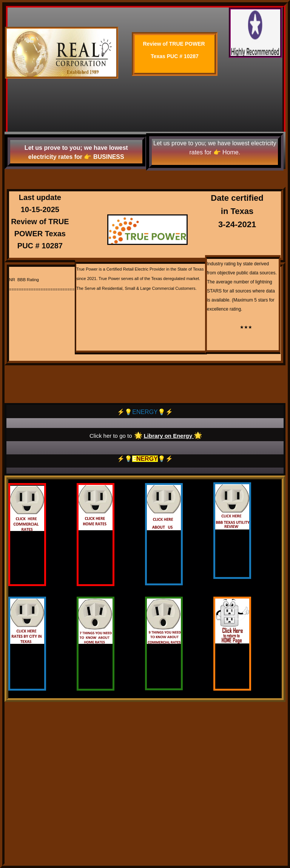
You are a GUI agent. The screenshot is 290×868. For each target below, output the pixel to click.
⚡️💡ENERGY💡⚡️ (145, 412)
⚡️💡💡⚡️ (145, 459)
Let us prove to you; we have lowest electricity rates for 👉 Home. (215, 148)
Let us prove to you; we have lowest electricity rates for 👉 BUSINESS (76, 152)
